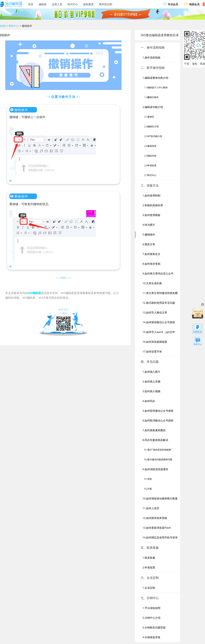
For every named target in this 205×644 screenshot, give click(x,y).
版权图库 (89, 4)
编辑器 (43, 4)
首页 (31, 4)
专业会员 (173, 4)
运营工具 (57, 4)
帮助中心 (14, 26)
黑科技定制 (106, 4)
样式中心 (73, 4)
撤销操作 (27, 26)
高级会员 (194, 4)
